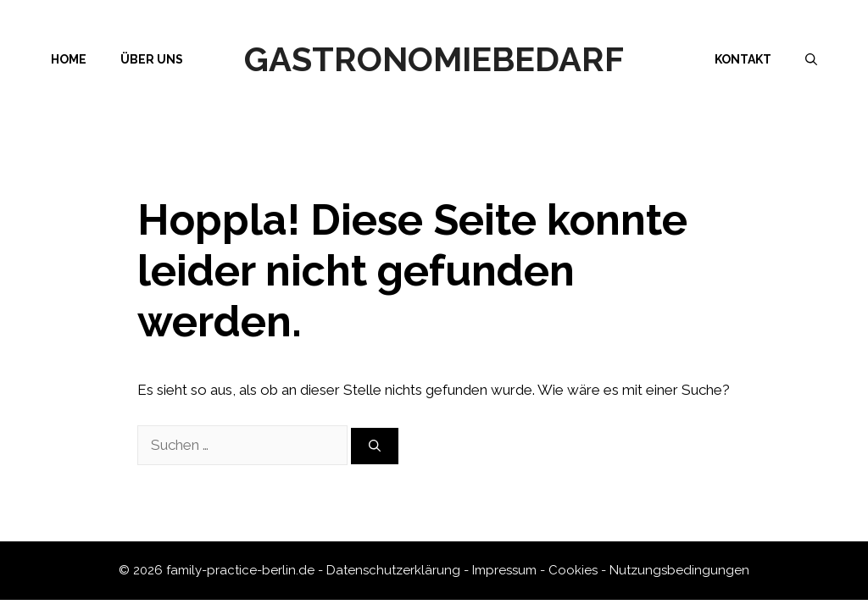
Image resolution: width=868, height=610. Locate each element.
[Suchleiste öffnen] (811, 59)
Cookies (573, 570)
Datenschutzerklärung (393, 570)
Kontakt (743, 59)
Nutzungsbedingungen (679, 570)
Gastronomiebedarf (434, 59)
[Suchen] (375, 446)
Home (69, 59)
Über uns (152, 59)
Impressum (504, 570)
